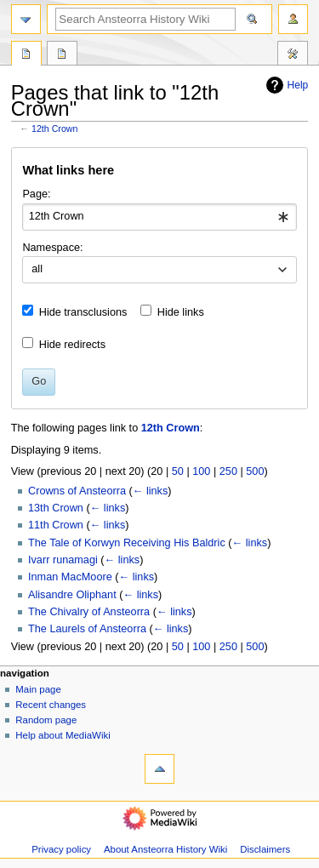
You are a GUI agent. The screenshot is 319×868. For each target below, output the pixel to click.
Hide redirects (72, 345)
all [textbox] (37, 269)
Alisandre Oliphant (72, 595)
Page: (36, 194)
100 (201, 471)
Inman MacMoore (70, 577)
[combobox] (159, 217)
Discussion (62, 55)
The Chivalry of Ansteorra (89, 612)
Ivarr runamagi (63, 560)
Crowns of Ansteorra (77, 491)
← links (151, 491)
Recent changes (51, 705)
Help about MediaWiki (63, 735)
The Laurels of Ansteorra (87, 629)
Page (26, 55)
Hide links (181, 312)
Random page (46, 720)
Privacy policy (61, 849)
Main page (38, 689)
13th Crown (56, 508)
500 (255, 471)
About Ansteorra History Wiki (165, 849)
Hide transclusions (83, 312)
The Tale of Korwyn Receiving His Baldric (127, 543)
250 (228, 471)
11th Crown (56, 525)
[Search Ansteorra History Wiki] (145, 19)
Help (285, 85)
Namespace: (52, 248)
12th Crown (55, 128)
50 (178, 471)
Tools (293, 55)
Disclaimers (265, 849)
